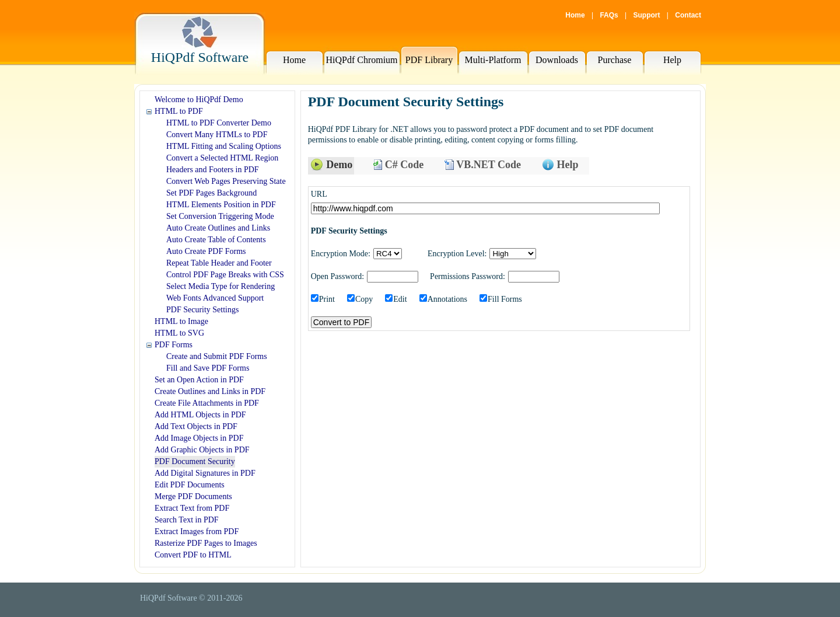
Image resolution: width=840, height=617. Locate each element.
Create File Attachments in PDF (207, 403)
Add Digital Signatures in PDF (205, 473)
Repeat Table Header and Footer (219, 263)
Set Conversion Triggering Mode (220, 216)
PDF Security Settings (202, 310)
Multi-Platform (493, 60)
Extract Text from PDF (192, 508)
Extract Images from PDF (197, 531)
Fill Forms (505, 299)
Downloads (557, 60)
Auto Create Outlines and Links (218, 228)
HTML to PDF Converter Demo (219, 123)
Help (672, 60)
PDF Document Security (195, 461)
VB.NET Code (483, 165)
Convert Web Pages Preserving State (226, 181)
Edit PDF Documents (190, 485)
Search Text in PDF (187, 520)
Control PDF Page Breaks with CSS (225, 275)
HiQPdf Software (200, 57)
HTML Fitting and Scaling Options (224, 146)
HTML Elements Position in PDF (221, 205)
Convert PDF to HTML (193, 555)
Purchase (615, 60)
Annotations (447, 299)
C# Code (398, 165)
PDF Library (429, 60)
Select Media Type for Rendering (220, 286)
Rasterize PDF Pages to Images (206, 543)
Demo (331, 165)
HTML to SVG (179, 333)
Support (647, 15)
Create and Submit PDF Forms (217, 356)
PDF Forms (174, 345)
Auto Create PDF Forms (206, 251)
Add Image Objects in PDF (199, 438)
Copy (364, 299)
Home (575, 15)
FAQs (609, 15)
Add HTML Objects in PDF (200, 415)
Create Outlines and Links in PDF (210, 391)
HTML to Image (181, 321)
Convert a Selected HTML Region (222, 158)
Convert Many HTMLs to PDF (217, 135)
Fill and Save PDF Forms (208, 368)
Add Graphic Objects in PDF (202, 450)
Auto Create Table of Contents (216, 240)
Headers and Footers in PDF (213, 170)
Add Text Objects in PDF (196, 426)
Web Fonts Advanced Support (215, 298)
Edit (400, 299)
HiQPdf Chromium (361, 60)
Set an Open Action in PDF (199, 380)
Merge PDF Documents (193, 496)
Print (327, 299)
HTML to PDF (179, 111)
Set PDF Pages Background (211, 193)
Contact (688, 15)
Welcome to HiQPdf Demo (199, 100)
